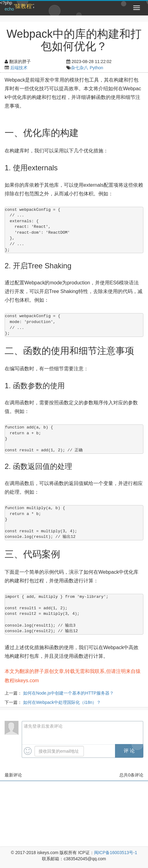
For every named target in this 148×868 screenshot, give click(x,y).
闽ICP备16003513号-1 (116, 853)
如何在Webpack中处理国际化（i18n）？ (62, 702)
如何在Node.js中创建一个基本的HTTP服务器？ (68, 693)
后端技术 (19, 68)
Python (97, 68)
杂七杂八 (80, 68)
